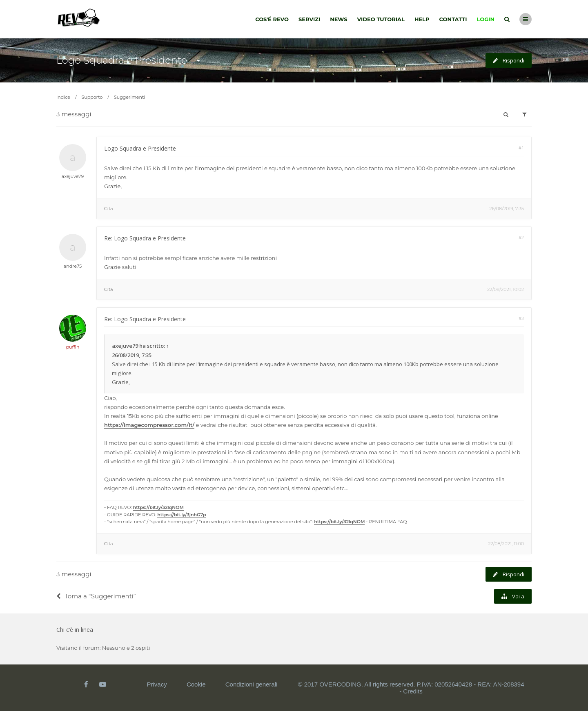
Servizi (309, 19)
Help (422, 19)
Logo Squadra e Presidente (122, 60)
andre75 (73, 266)
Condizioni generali (252, 684)
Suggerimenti (129, 97)
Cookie (196, 684)
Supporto (92, 97)
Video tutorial (381, 19)
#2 (521, 237)
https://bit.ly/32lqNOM (158, 507)
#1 (521, 148)
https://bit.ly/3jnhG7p (182, 515)
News (339, 19)
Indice (63, 97)
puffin (73, 347)
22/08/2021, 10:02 (506, 289)
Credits (413, 691)
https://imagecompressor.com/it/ (149, 425)
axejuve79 (73, 176)
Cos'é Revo (272, 19)
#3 (521, 318)
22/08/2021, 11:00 (506, 544)
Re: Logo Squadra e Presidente (145, 238)
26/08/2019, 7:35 (507, 209)
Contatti (453, 19)
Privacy (157, 684)
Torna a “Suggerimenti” (96, 596)
